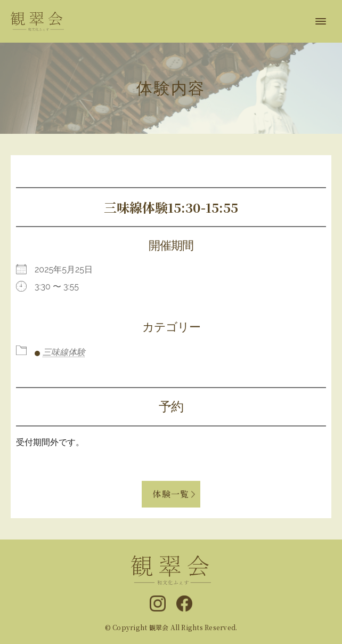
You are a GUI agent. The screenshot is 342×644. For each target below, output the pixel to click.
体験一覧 (171, 494)
